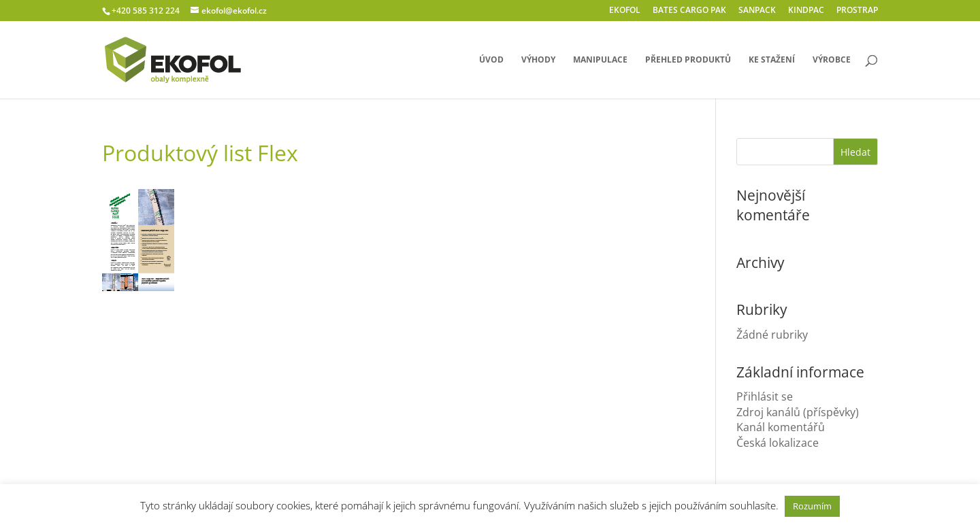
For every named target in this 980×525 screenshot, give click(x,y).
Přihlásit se (765, 396)
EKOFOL (625, 11)
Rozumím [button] (812, 506)
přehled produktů (688, 60)
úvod (491, 60)
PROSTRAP (857, 11)
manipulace (600, 60)
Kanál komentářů (781, 427)
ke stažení (772, 60)
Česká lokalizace (778, 443)
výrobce (832, 60)
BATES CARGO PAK (689, 11)
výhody (538, 60)
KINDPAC (806, 11)
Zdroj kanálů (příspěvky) (798, 412)
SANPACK (757, 11)
